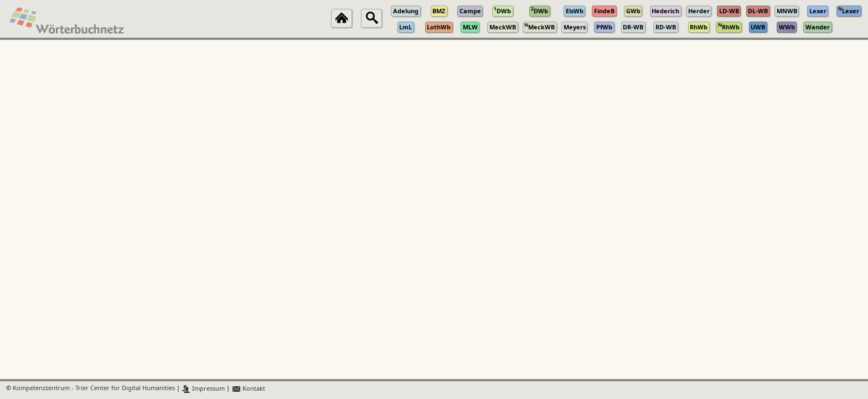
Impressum (203, 389)
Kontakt (248, 389)
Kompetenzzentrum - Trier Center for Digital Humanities (94, 389)
